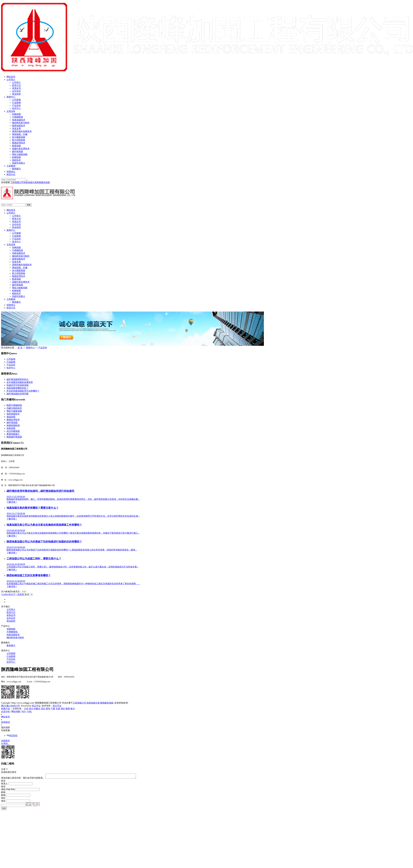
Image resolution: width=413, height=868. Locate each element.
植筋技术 (16, 160)
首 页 (20, 348)
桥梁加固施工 (13, 434)
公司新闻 (16, 100)
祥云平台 (36, 706)
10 (12, 594)
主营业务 (11, 111)
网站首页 (11, 77)
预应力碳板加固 (20, 154)
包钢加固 (16, 114)
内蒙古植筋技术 (14, 408)
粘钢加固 (16, 157)
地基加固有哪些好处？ (18, 388)
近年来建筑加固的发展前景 (20, 382)
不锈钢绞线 (18, 117)
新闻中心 (11, 97)
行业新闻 (16, 103)
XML (30, 711)
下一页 (16, 594)
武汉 (43, 709)
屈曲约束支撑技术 (21, 149)
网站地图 (16, 711)
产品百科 (16, 105)
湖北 (63, 709)
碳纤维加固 (18, 151)
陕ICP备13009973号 (10, 706)
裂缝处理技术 (19, 143)
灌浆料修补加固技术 (22, 131)
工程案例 (11, 166)
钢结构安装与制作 (21, 123)
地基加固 (11, 428)
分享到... (5, 744)
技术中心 (16, 108)
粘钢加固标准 (13, 425)
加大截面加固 (19, 137)
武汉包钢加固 (13, 431)
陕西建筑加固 (43, 182)
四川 (31, 709)
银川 (73, 709)
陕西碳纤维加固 (14, 437)
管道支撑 (16, 128)
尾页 (22, 594)
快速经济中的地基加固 (18, 385)
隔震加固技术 (19, 126)
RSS (24, 711)
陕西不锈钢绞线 (14, 405)
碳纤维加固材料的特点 (18, 379)
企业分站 (5, 711)
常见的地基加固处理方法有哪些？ (23, 391)
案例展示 (16, 169)
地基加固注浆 (30, 182)
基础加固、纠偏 (20, 134)
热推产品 (5, 709)
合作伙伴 (16, 91)
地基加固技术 (19, 120)
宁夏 (53, 709)
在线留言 (5, 741)
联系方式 (16, 85)
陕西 (68, 709)
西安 (48, 709)
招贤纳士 (11, 172)
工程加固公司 (17, 182)
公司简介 (11, 80)
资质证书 (16, 88)
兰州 (26, 709)
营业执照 (16, 94)
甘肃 (58, 709)
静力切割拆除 (19, 140)
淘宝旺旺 (12, 736)
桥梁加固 (16, 146)
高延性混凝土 (19, 163)
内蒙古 (37, 709)
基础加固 (11, 417)
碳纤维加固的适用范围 (18, 394)
